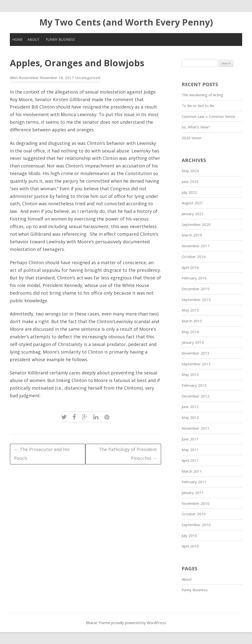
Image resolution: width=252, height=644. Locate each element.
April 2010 (190, 546)
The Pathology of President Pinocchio (128, 454)
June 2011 (190, 439)
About (34, 39)
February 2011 (194, 482)
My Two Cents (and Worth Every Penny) (126, 22)
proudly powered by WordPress (139, 623)
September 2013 (196, 364)
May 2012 (190, 417)
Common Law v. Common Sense (208, 116)
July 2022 (189, 192)
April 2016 (190, 267)
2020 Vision (191, 138)
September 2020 (196, 224)
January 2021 (193, 214)
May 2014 (190, 332)
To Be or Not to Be (198, 106)
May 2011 (190, 450)
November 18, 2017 (57, 78)
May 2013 (190, 374)
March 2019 (192, 235)
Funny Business (60, 39)
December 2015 (196, 289)
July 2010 (189, 535)
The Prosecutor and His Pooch (42, 454)
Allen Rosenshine (24, 78)
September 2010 (196, 525)
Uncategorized (88, 78)
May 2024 (190, 171)
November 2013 (196, 353)
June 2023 (190, 181)
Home (17, 39)
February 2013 (194, 385)
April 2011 (190, 460)
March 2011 (192, 471)
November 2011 (196, 428)
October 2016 (194, 257)
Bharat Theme (99, 623)
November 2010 (196, 503)
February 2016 (194, 278)
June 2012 (190, 407)
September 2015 (196, 300)
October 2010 (194, 514)
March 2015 (192, 321)
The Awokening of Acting (202, 95)
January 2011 (193, 493)
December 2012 (196, 396)
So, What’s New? (196, 127)
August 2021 (192, 203)
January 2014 (193, 342)
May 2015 (190, 310)
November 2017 (196, 246)
